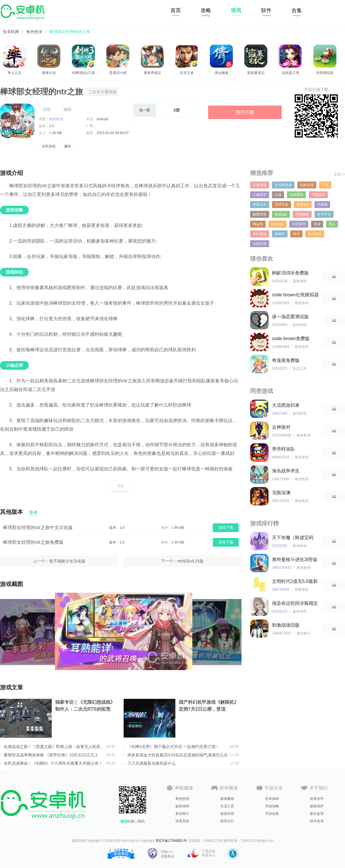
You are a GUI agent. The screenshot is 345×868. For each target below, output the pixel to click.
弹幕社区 (260, 205)
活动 (47, 109)
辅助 (68, 109)
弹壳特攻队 (283, 449)
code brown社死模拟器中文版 (295, 295)
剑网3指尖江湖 (84, 73)
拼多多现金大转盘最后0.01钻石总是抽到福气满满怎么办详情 (178, 755)
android (102, 119)
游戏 (236, 10)
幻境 (278, 195)
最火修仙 (315, 234)
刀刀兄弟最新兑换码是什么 (152, 763)
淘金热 (258, 224)
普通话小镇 (118, 73)
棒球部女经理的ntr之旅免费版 (33, 542)
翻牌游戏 (260, 214)
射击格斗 (182, 814)
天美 (325, 185)
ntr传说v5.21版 (190, 561)
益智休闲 (182, 806)
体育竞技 (182, 821)
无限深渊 (281, 493)
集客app (303, 205)
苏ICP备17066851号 (171, 841)
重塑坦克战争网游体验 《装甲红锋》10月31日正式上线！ (51, 755)
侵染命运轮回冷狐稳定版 (295, 603)
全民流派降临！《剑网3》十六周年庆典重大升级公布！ (53, 763)
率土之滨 (14, 73)
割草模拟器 (325, 73)
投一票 (145, 110)
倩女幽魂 (221, 73)
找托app (277, 224)
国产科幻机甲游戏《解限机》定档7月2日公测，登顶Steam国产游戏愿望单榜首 (209, 706)
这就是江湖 (290, 73)
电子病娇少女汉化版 (67, 561)
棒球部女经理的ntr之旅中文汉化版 (38, 528)
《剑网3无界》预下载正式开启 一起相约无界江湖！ (173, 747)
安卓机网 (11, 32)
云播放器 (260, 185)
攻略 (206, 10)
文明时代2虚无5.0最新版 (295, 582)
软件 (266, 10)
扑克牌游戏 (283, 185)
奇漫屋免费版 (286, 360)
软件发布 (317, 821)
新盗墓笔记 (256, 73)
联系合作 (317, 799)
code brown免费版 (291, 338)
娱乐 (296, 234)
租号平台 (324, 214)
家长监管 (317, 814)
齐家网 (322, 205)
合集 (297, 10)
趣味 (68, 146)
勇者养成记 (152, 73)
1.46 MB (56, 133)
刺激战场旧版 (286, 625)
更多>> (340, 174)
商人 (332, 224)
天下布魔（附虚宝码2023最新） (293, 538)
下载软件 (318, 195)
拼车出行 (227, 821)
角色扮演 (34, 32)
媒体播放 (227, 799)
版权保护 (317, 806)
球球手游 (281, 205)
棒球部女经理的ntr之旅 (70, 32)
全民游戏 (49, 146)
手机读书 (299, 224)
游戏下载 (226, 528)
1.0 (52, 126)
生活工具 (227, 806)
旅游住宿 (227, 814)
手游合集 (272, 814)
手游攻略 (272, 806)
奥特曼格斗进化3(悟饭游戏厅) (295, 560)
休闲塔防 (296, 195)
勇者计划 (49, 73)
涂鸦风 (280, 234)
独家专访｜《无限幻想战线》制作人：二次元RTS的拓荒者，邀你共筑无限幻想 (85, 706)
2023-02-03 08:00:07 (113, 133)
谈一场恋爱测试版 (290, 317)
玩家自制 (260, 244)
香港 (317, 224)
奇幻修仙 (260, 234)
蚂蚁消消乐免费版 (290, 273)
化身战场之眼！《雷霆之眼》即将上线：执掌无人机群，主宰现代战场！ (54, 747)
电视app (281, 214)
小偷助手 (260, 195)
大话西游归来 (286, 405)
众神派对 (281, 427)
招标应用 (307, 185)
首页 (176, 10)
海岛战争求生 (286, 471)
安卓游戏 (272, 799)
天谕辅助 (302, 214)
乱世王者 (187, 73)
